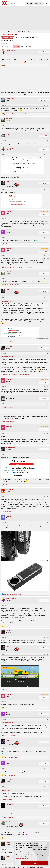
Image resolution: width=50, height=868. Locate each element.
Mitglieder (21, 31)
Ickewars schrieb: (7, 723)
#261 (48, 654)
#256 (48, 454)
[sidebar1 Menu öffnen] (46, 3)
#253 (48, 386)
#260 (48, 637)
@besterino (4, 282)
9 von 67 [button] (17, 46)
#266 (48, 787)
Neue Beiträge (12, 31)
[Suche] (27, 3)
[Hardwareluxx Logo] (11, 3)
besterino (5, 43)
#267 (48, 811)
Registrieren (29, 31)
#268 (48, 830)
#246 (48, 190)
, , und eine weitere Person (16, 114)
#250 (48, 279)
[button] (6, 31)
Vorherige (8, 46)
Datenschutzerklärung (22, 859)
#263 (48, 719)
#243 (48, 125)
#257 (48, 496)
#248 (48, 238)
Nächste (24, 46)
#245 (48, 155)
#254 (48, 404)
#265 (48, 769)
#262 (48, 702)
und (9, 342)
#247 (48, 219)
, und (11, 285)
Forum (4, 31)
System (45, 52)
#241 (48, 57)
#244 (48, 141)
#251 (48, 298)
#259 (48, 606)
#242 (48, 105)
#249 (48, 256)
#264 (48, 748)
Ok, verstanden (34, 863)
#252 (48, 353)
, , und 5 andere (18, 267)
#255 (48, 433)
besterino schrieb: (7, 301)
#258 (48, 523)
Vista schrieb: (6, 790)
